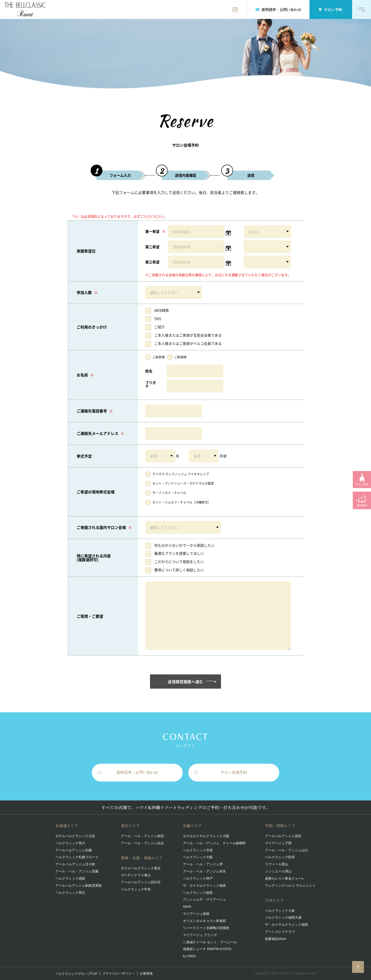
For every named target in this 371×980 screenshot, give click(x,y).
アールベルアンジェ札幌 (74, 850)
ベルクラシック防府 (280, 857)
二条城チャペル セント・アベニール (210, 942)
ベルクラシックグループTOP (76, 973)
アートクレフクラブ (280, 932)
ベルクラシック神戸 (198, 878)
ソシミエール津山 (278, 871)
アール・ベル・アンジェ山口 (287, 850)
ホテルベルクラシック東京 (141, 868)
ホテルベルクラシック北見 (75, 836)
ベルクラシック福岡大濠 (283, 917)
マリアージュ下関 (278, 843)
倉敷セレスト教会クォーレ (285, 878)
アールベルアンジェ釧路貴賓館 (79, 885)
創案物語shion (276, 939)
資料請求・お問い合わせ (137, 773)
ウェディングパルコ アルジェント (290, 885)
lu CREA (189, 956)
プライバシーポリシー (119, 973)
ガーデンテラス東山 (136, 875)
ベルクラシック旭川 (70, 843)
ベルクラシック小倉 (280, 911)
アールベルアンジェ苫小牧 (75, 864)
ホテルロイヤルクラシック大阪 (206, 836)
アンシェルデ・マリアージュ (204, 899)
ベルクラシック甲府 (136, 889)
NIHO (187, 907)
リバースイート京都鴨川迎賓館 (206, 928)
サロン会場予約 (234, 773)
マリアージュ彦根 (196, 914)
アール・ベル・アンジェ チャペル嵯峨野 (214, 843)
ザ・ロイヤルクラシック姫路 (204, 885)
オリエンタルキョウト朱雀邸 (204, 921)
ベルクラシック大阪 (198, 857)
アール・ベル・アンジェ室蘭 (77, 871)
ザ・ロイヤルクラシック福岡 (287, 925)
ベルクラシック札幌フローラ (77, 857)
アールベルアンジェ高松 (283, 836)
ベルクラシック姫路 (198, 893)
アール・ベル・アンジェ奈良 (204, 871)
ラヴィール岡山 (277, 864)
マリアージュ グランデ (200, 935)
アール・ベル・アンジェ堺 (203, 864)
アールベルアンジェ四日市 (141, 882)
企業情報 (146, 973)
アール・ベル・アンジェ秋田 (142, 836)
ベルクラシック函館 (70, 878)
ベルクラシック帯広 (70, 893)
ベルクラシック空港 (198, 850)
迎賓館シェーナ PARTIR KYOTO (207, 949)
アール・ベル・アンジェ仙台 (142, 843)
